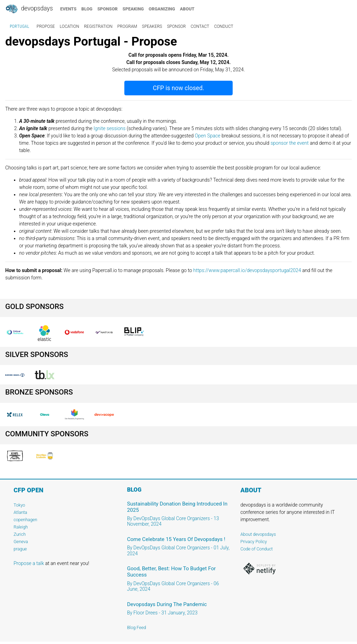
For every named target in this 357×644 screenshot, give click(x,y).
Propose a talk (29, 563)
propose (46, 26)
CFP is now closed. (178, 88)
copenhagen (25, 520)
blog (87, 9)
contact (200, 26)
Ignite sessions (110, 128)
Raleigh (21, 527)
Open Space (208, 136)
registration (98, 26)
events (68, 9)
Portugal (20, 26)
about (187, 9)
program (127, 26)
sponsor (107, 9)
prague (20, 549)
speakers (152, 26)
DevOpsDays (29, 9)
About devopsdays (258, 534)
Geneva (21, 542)
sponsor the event (290, 143)
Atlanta (20, 512)
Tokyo (19, 505)
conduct (224, 26)
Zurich (20, 534)
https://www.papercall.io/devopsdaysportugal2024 (247, 270)
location (70, 26)
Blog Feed (137, 627)
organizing (162, 9)
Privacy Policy (254, 542)
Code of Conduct (257, 549)
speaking (133, 9)
